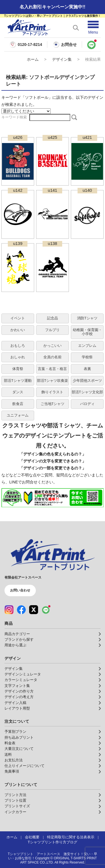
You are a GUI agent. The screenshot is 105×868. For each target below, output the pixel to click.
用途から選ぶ (15, 645)
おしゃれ (18, 357)
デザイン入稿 (15, 703)
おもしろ (18, 346)
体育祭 (18, 369)
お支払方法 (14, 760)
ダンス (18, 392)
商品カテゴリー (17, 634)
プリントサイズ (17, 806)
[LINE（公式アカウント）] (46, 610)
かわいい (18, 330)
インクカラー (15, 812)
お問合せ (65, 45)
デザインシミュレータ (23, 674)
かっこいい (53, 346)
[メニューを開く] (93, 28)
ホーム (33, 59)
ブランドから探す (19, 640)
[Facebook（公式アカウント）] (21, 610)
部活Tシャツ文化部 (87, 392)
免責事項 (12, 771)
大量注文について (19, 749)
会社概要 (32, 837)
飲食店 (18, 404)
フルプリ (52, 330)
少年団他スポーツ (87, 381)
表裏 (87, 369)
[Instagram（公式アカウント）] (9, 610)
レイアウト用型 (17, 708)
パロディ (87, 404)
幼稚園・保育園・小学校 (87, 332)
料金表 (10, 743)
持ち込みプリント (19, 738)
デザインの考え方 (19, 697)
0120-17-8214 (30, 45)
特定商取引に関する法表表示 (71, 837)
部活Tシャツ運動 (18, 381)
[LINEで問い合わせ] (91, 45)
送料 (8, 755)
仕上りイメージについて (25, 766)
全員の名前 (53, 357)
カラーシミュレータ (21, 680)
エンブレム (87, 346)
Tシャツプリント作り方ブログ (53, 842)
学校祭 (87, 357)
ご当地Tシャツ (53, 404)
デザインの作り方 (19, 691)
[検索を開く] (76, 28)
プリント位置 (15, 801)
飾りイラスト (52, 392)
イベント (18, 318)
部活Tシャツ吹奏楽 (53, 381)
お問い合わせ (20, 590)
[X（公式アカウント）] (34, 610)
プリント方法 (15, 795)
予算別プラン (15, 732)
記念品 (53, 318)
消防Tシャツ (87, 318)
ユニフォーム (18, 415)
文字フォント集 (17, 686)
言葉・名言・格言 (52, 369)
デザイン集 (62, 59)
